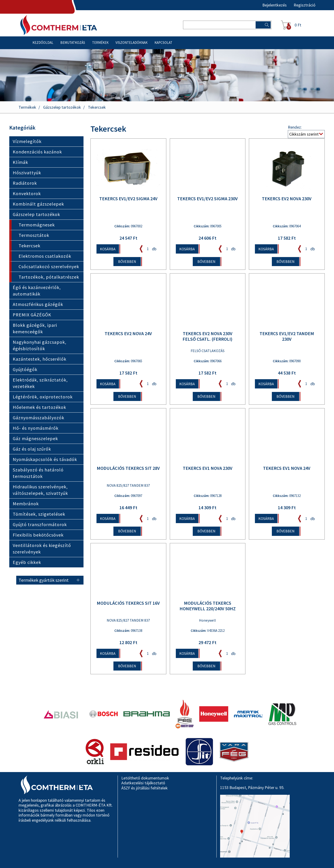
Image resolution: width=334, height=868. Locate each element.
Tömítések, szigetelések (39, 514)
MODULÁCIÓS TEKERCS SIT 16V (128, 603)
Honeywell (207, 621)
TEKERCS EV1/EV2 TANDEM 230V (287, 337)
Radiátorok (25, 183)
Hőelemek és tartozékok (39, 407)
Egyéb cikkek (27, 562)
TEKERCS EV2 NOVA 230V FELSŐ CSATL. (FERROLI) (207, 337)
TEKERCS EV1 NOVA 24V (287, 469)
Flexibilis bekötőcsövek (38, 535)
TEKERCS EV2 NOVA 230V (287, 199)
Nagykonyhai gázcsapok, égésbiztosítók (40, 345)
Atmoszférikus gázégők (38, 304)
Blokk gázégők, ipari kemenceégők (35, 329)
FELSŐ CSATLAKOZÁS (208, 351)
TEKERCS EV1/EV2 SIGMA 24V (128, 199)
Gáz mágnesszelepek (35, 439)
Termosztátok (34, 235)
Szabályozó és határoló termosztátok (38, 473)
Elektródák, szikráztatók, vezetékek (40, 383)
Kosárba (108, 249)
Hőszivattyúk (27, 173)
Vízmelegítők (27, 141)
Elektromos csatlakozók (45, 256)
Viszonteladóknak (132, 43)
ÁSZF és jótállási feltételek (145, 788)
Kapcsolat (163, 43)
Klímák (20, 162)
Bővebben (127, 262)
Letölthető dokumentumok (145, 778)
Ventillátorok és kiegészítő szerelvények (42, 549)
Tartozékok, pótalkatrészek (49, 277)
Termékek (100, 43)
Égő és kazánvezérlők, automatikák (37, 291)
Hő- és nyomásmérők (36, 428)
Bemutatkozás (73, 43)
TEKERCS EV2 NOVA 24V (128, 334)
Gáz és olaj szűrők (32, 449)
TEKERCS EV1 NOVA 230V (208, 469)
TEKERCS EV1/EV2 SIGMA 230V (207, 199)
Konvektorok (27, 194)
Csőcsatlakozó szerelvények (49, 267)
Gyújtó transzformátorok (40, 525)
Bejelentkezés (275, 5)
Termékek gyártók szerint (44, 580)
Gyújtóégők (25, 370)
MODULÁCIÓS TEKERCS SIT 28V (128, 469)
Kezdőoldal (43, 43)
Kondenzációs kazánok (37, 152)
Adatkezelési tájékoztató (143, 783)
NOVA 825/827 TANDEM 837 (128, 486)
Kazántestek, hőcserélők (40, 359)
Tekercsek (97, 107)
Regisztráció (305, 5)
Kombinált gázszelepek (38, 204)
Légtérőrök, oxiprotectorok (43, 397)
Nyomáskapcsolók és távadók (45, 459)
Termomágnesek (37, 225)
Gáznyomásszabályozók (39, 418)
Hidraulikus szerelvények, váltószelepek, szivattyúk (40, 490)
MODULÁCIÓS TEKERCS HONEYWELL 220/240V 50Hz (208, 606)
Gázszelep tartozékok (62, 107)
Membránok (26, 504)
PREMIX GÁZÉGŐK (32, 315)
